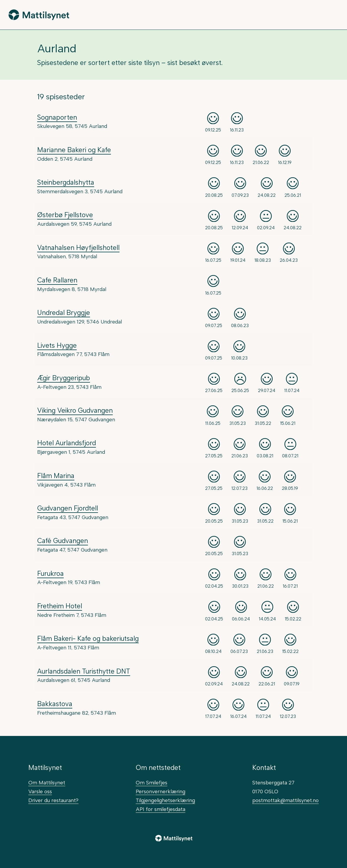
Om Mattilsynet (47, 782)
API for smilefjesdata (161, 809)
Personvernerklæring (161, 791)
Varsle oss (40, 791)
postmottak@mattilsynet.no (285, 800)
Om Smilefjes (152, 782)
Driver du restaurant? (53, 800)
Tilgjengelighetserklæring (165, 800)
